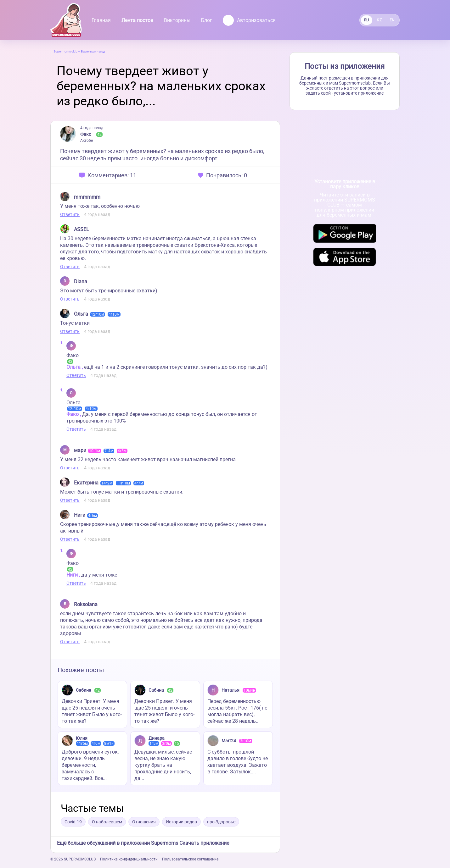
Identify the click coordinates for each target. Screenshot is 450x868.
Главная (101, 20)
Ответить (70, 214)
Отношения (144, 822)
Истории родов (181, 822)
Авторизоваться (249, 20)
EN (392, 20)
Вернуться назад (93, 51)
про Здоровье (221, 822)
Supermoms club (65, 51)
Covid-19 (73, 822)
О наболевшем (107, 822)
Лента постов (137, 20)
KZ (379, 20)
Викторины (177, 20)
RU (367, 20)
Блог (207, 20)
